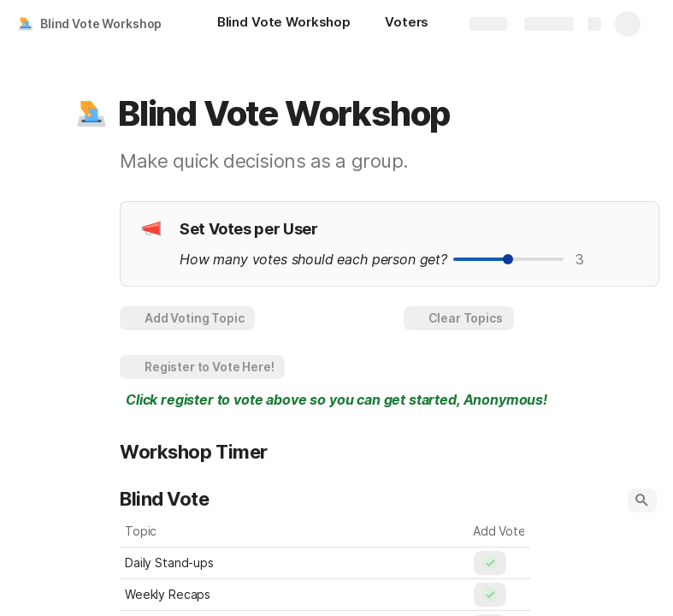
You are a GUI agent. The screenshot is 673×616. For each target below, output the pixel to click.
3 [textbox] (580, 259)
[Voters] (407, 24)
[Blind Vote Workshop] (284, 24)
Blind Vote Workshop (101, 24)
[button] (92, 114)
